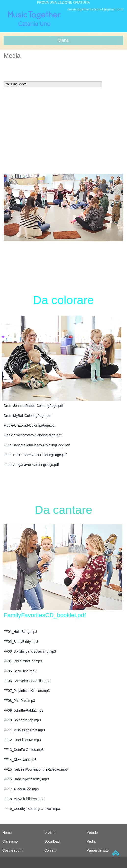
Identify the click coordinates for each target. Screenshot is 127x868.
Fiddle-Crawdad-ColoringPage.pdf (30, 425)
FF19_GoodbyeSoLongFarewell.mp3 (32, 809)
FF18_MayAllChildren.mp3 (24, 799)
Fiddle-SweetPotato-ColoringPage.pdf (32, 435)
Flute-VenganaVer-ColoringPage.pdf (31, 465)
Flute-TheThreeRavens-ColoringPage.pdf (35, 455)
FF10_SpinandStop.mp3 (22, 720)
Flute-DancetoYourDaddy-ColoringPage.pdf (37, 445)
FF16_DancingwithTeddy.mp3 (26, 779)
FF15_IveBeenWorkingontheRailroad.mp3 (36, 769)
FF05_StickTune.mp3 (20, 671)
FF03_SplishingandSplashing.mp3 (30, 651)
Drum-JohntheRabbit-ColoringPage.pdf (33, 406)
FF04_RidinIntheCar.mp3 (23, 661)
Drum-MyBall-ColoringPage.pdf (27, 416)
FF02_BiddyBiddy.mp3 (21, 642)
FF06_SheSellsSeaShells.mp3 (27, 681)
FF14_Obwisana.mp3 (20, 760)
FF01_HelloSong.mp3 (20, 632)
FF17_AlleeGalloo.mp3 (21, 789)
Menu (63, 40)
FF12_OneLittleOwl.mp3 (22, 740)
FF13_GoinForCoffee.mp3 (24, 750)
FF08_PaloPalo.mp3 (19, 701)
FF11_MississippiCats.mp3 (24, 730)
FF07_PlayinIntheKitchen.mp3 (27, 691)
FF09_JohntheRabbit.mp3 (24, 710)
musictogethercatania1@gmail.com (95, 9)
